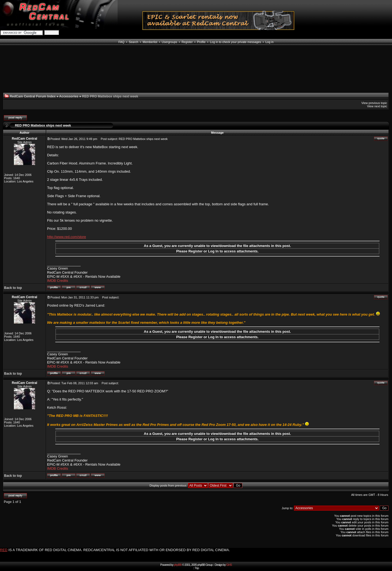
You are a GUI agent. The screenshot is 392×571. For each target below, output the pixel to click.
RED (4, 550)
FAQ (121, 42)
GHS (229, 565)
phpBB (178, 565)
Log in (269, 42)
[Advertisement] (49, 72)
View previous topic (374, 103)
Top (197, 568)
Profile (201, 42)
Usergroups (169, 42)
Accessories (69, 96)
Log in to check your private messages (235, 42)
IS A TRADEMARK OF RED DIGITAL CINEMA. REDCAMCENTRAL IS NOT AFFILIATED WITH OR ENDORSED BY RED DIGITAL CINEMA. (119, 550)
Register (187, 42)
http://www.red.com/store (67, 237)
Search (134, 42)
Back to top (13, 288)
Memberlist (150, 42)
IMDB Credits (58, 281)
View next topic (377, 106)
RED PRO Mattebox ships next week (43, 126)
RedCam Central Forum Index (33, 96)
